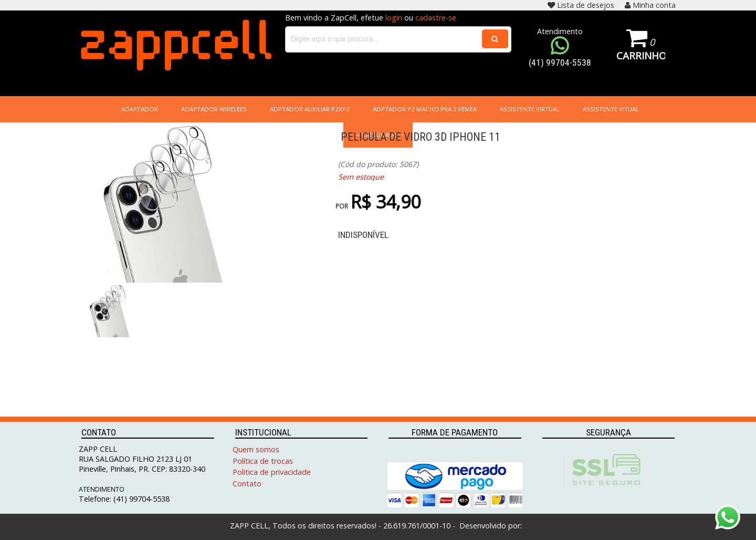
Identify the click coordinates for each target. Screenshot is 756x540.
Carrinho (641, 55)
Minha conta (650, 5)
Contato (247, 484)
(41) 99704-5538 (560, 63)
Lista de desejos (581, 5)
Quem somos (256, 449)
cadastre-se (436, 18)
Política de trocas (263, 461)
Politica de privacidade (272, 472)
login (394, 18)
